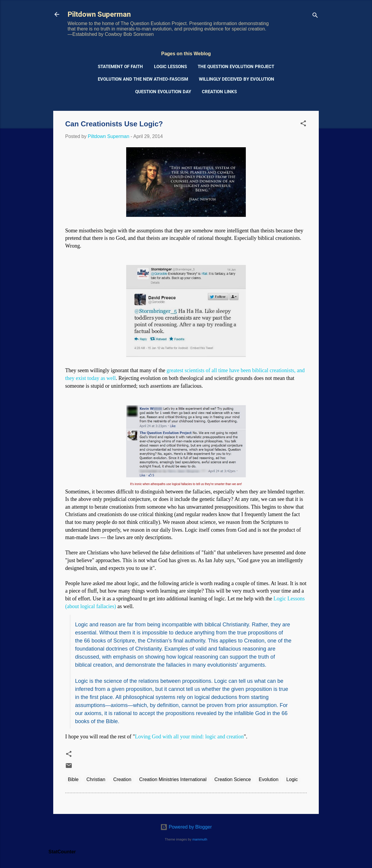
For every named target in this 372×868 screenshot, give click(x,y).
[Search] (315, 16)
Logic (292, 779)
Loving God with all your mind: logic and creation (189, 737)
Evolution (269, 779)
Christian (96, 779)
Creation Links (219, 92)
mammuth (200, 839)
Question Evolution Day (163, 92)
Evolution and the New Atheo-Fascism (143, 79)
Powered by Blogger (186, 827)
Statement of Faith (120, 67)
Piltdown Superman (99, 14)
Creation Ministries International (173, 779)
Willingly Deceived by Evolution (237, 79)
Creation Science (233, 779)
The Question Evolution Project (236, 67)
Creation (122, 779)
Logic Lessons (170, 67)
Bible (73, 779)
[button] (303, 124)
